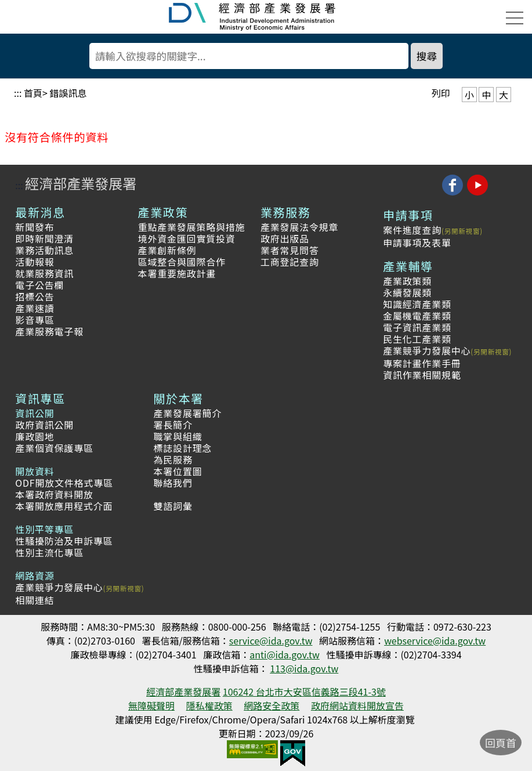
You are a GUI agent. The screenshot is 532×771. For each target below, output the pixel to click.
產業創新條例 (167, 250)
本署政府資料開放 (54, 494)
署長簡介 (173, 425)
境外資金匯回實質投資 (187, 238)
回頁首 (501, 743)
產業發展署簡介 (188, 413)
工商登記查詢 (290, 262)
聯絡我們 (173, 483)
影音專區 (35, 320)
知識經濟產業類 (417, 304)
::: (18, 93)
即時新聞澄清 (44, 238)
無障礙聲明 (151, 705)
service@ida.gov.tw (271, 640)
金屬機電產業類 (417, 316)
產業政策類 (407, 281)
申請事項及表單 (417, 242)
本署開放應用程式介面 (64, 506)
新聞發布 (35, 227)
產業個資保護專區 (54, 448)
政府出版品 (285, 238)
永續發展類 (407, 292)
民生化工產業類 (417, 339)
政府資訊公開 (44, 425)
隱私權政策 (209, 705)
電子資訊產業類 (417, 327)
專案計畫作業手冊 (422, 363)
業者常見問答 (290, 250)
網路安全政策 (272, 705)
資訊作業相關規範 (422, 375)
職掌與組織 (178, 436)
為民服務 (173, 459)
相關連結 (35, 600)
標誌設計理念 (183, 448)
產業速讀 (35, 308)
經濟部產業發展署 (81, 183)
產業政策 (163, 212)
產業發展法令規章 (299, 227)
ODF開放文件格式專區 (64, 483)
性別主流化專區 (49, 552)
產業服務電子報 (49, 331)
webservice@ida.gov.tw (435, 640)
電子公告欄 (39, 285)
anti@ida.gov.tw (285, 654)
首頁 (33, 93)
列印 (441, 93)
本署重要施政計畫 (177, 273)
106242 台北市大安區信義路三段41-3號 (304, 692)
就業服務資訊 (44, 273)
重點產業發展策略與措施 (192, 227)
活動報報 (35, 262)
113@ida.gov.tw (304, 668)
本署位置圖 (178, 471)
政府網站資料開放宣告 (357, 705)
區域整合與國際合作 (182, 262)
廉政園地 (35, 436)
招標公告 (35, 296)
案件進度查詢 (412, 230)
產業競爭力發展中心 (427, 350)
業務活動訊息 (44, 250)
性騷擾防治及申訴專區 (64, 541)
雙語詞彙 (173, 506)
